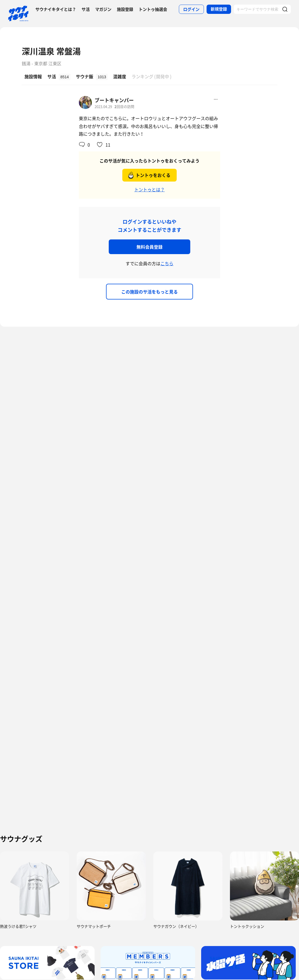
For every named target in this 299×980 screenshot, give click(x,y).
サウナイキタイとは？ (56, 9)
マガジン (103, 9)
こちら (167, 263)
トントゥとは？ (149, 189)
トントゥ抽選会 (153, 9)
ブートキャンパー (114, 100)
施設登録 (125, 9)
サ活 (86, 9)
